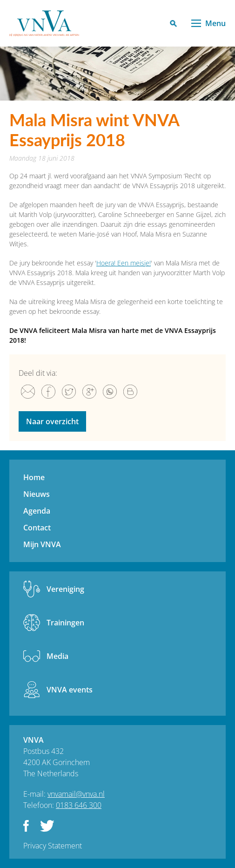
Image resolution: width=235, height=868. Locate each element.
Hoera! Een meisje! (124, 263)
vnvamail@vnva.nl (76, 794)
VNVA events (70, 690)
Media (57, 656)
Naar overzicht (52, 421)
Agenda (37, 511)
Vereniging (65, 589)
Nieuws (37, 494)
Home (34, 477)
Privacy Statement (53, 846)
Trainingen (65, 623)
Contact (37, 528)
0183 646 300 (79, 805)
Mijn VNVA (42, 544)
